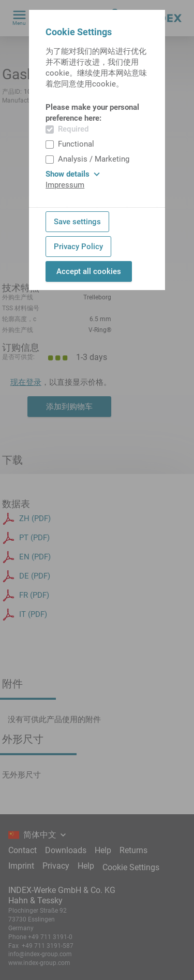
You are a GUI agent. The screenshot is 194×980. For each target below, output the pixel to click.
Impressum (65, 185)
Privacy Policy (78, 247)
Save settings (77, 222)
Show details (73, 174)
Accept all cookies (89, 271)
